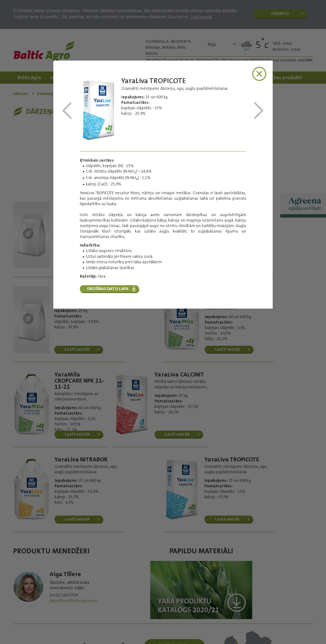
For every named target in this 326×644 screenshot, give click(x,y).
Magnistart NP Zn (259, 111)
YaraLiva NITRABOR (67, 111)
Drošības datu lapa (108, 289)
